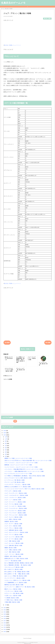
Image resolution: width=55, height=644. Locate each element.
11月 (6, 439)
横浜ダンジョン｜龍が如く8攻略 (13, 589)
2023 (5, 608)
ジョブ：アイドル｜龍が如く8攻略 (13, 504)
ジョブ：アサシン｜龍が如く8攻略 (13, 528)
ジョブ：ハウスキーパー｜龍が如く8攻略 (15, 498)
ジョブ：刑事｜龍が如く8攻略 (12, 541)
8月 (6, 443)
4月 (6, 452)
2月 (6, 456)
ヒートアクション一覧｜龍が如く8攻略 (14, 480)
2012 (5, 632)
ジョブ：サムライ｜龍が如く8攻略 (13, 517)
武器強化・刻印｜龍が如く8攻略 (13, 556)
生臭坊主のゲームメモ (13, 3)
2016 (5, 623)
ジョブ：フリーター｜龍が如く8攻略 (14, 554)
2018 (5, 618)
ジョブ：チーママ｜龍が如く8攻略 (13, 539)
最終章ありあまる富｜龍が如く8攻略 (14, 585)
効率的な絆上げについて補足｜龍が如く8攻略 (16, 559)
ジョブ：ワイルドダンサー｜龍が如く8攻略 (16, 508)
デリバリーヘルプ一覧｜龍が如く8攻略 (14, 482)
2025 (5, 433)
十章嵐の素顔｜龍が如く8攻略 (12, 602)
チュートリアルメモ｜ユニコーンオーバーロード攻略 (18, 474)
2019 (5, 616)
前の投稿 (48, 343)
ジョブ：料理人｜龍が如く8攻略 (13, 519)
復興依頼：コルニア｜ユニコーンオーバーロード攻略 (18, 465)
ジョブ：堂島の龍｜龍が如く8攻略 (13, 545)
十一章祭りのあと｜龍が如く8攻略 (13, 600)
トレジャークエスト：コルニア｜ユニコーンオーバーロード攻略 (21, 467)
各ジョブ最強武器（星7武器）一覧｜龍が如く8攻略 (18, 565)
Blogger (30, 638)
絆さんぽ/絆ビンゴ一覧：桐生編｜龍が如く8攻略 (17, 572)
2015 (5, 625)
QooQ (30, 643)
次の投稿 (7, 343)
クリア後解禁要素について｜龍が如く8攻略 (16, 583)
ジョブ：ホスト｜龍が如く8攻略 (13, 526)
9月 (6, 441)
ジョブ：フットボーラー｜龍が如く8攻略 (15, 506)
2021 (5, 612)
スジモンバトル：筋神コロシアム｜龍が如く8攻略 (17, 580)
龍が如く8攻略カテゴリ (27, 349)
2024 (5, 435)
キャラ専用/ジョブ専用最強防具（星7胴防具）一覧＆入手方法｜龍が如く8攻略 (25, 476)
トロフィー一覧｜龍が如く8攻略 (13, 561)
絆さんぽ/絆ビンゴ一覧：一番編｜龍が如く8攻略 (17, 574)
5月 (6, 450)
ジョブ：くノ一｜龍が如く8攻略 (13, 500)
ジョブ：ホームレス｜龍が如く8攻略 (14, 543)
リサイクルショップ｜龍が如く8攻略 (14, 567)
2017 (5, 621)
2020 (5, 614)
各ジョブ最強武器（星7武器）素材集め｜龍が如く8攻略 (19, 563)
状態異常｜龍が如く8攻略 (11, 522)
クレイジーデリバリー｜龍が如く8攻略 (14, 578)
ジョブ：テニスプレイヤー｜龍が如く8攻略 (16, 493)
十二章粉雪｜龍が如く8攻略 (12, 598)
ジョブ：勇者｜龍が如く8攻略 (12, 552)
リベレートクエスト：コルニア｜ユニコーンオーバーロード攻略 (21, 463)
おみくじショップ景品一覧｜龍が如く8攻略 (16, 576)
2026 (5, 431)
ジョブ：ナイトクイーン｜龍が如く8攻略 (15, 502)
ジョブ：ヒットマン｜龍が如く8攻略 (14, 537)
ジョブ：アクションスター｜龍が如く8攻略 (16, 515)
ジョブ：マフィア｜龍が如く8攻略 (13, 535)
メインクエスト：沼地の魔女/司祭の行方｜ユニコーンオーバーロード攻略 (23, 469)
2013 (5, 629)
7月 (6, 446)
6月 (6, 448)
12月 (6, 437)
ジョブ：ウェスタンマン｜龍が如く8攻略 (15, 511)
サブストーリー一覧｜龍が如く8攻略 (14, 593)
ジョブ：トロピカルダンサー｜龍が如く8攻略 (16, 495)
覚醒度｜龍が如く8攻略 (10, 548)
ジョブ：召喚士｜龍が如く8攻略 (13, 550)
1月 (6, 605)
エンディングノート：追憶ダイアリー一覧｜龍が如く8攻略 (20, 587)
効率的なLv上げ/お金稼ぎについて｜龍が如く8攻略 (18, 487)
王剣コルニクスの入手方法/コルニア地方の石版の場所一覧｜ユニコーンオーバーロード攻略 (28, 461)
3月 (6, 454)
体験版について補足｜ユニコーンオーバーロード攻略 (18, 458)
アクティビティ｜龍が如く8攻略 (13, 491)
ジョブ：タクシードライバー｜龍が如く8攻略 (16, 532)
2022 (5, 610)
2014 (5, 627)
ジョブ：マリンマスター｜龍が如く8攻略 (15, 513)
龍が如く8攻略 (47, 19)
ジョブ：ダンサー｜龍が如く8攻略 (13, 524)
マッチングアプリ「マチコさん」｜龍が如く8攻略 (17, 484)
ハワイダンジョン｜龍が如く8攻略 (13, 591)
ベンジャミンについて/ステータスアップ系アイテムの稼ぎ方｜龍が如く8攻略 (24, 489)
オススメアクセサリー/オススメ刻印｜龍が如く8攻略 (18, 478)
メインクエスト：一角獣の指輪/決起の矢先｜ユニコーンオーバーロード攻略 (24, 471)
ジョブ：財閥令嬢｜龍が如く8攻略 (13, 530)
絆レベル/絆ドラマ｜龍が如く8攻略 (13, 569)
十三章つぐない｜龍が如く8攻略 (13, 596)
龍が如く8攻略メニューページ (12, 45)
